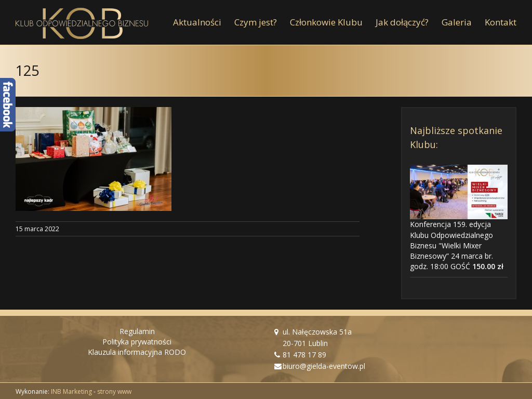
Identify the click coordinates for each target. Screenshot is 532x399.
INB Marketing (71, 391)
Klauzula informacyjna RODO (137, 352)
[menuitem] (204, 22)
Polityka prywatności (137, 342)
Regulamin (137, 331)
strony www (114, 391)
